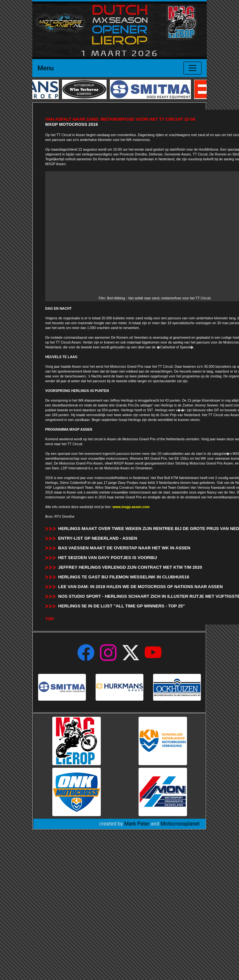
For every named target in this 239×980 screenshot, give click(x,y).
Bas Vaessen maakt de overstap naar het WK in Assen (124, 548)
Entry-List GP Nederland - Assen (98, 538)
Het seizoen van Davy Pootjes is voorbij (108, 558)
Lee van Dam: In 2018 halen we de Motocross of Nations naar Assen (140, 587)
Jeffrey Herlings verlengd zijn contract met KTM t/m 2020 (130, 567)
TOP (50, 619)
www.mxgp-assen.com (131, 507)
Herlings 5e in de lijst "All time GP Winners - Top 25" (121, 606)
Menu (46, 68)
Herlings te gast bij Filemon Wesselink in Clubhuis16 (124, 577)
